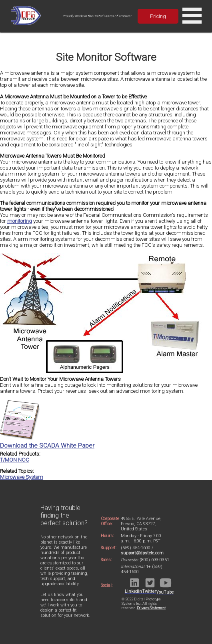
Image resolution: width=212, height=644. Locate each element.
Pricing (158, 16)
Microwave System (22, 477)
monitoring (20, 221)
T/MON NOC (15, 460)
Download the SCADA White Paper (47, 442)
